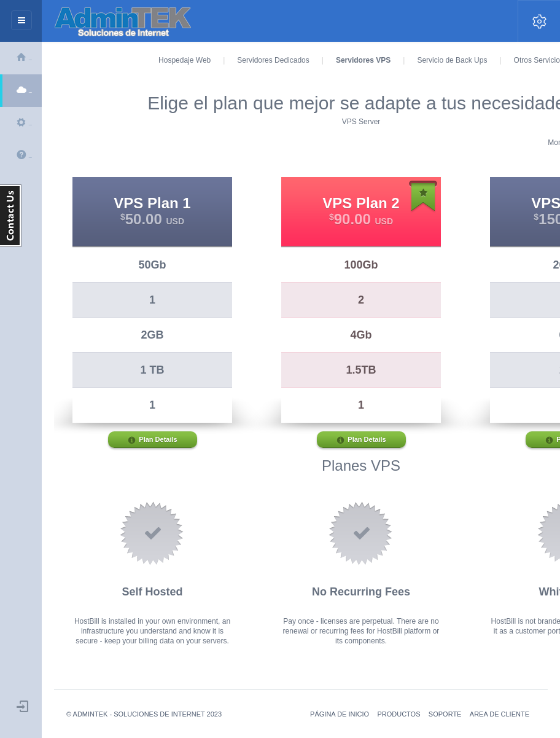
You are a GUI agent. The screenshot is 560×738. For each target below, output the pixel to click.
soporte (445, 714)
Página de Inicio (340, 714)
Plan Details (152, 440)
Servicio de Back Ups (452, 60)
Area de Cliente (500, 714)
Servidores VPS (363, 60)
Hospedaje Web (185, 60)
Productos (399, 714)
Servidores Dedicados (273, 60)
